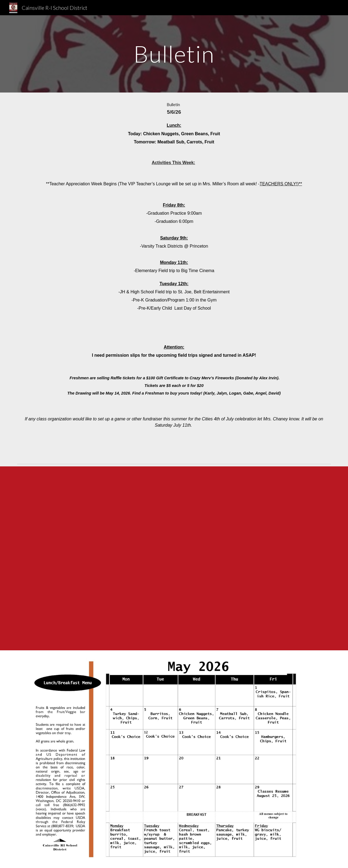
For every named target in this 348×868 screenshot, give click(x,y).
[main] (174, 54)
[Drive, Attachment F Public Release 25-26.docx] (174, 558)
